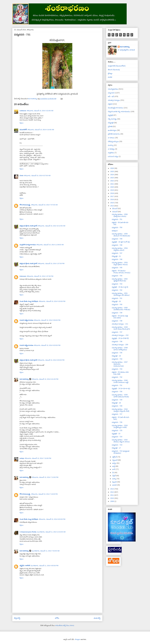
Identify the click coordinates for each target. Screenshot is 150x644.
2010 (112, 498)
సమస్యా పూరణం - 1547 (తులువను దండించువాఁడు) (120, 364)
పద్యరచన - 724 (117, 437)
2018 (112, 193)
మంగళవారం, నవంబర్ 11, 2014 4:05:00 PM (45, 566)
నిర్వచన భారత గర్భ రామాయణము (119, 112)
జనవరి (115, 485)
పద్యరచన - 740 (117, 304)
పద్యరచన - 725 (117, 430)
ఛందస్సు (111, 145)
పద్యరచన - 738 (117, 321)
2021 (112, 184)
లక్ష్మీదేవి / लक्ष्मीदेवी (25, 566)
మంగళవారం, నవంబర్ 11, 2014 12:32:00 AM (51, 532)
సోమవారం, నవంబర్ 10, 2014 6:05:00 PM (51, 360)
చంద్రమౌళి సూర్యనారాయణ (28, 245)
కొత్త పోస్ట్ (17, 618)
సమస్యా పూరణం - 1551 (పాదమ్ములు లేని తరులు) (121, 294)
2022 (112, 181)
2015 (112, 203)
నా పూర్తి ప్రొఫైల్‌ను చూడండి (126, 50)
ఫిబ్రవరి (115, 482)
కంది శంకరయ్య (24, 379)
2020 (112, 187)
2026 (112, 168)
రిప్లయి (22, 123)
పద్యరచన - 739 (117, 313)
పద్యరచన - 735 (117, 353)
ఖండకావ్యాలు (112, 130)
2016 (112, 199)
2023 (112, 178)
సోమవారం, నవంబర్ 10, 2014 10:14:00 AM (52, 226)
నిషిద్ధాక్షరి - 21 (116, 256)
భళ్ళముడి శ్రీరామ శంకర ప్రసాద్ (28, 226)
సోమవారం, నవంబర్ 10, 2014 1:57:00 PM (40, 276)
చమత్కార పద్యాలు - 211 (120, 324)
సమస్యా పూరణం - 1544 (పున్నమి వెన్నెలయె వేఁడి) (120, 410)
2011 (112, 495)
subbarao (23, 111)
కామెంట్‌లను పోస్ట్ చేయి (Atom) (65, 625)
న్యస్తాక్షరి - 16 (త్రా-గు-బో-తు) (121, 242)
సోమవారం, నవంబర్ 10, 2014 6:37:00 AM (37, 176)
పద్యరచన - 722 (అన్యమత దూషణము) (120, 452)
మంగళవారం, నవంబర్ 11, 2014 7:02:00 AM (46, 551)
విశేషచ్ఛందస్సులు (113, 141)
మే (113, 473)
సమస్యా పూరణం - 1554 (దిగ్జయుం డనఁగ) (120, 249)
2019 (112, 190)
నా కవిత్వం (111, 149)
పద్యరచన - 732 (117, 377)
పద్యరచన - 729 (117, 400)
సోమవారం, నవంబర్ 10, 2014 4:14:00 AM (41, 130)
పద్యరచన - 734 (117, 359)
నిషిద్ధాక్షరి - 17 (116, 448)
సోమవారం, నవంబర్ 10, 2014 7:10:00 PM (38, 458)
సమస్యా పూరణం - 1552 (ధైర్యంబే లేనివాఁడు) (120, 280)
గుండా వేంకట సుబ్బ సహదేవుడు (29, 301)
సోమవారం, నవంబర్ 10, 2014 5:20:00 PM (52, 301)
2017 (112, 196)
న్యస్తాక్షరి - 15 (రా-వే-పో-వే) (120, 338)
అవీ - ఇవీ (111, 96)
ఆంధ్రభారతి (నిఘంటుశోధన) (117, 66)
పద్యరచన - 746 (117, 259)
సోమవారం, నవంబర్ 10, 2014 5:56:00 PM (47, 320)
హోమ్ (57, 618)
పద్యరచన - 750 (117, 227)
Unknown (23, 276)
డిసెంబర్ (115, 208)
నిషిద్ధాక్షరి (111, 123)
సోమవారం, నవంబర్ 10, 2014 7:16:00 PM (44, 494)
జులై (114, 466)
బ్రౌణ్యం (110, 73)
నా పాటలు (111, 138)
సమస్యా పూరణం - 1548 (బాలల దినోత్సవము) (120, 349)
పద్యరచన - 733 (117, 369)
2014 (112, 206)
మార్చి (114, 479)
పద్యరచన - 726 (117, 422)
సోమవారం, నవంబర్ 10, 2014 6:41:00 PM (45, 379)
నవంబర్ (115, 212)
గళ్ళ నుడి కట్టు (112, 119)
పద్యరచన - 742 (117, 290)
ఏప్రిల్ (114, 476)
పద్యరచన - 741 (117, 298)
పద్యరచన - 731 (117, 385)
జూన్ (114, 469)
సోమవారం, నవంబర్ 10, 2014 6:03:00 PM (47, 345)
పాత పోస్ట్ (97, 618)
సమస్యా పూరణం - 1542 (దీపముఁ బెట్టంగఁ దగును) (121, 441)
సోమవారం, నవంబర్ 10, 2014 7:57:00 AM (44, 205)
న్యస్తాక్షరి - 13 (116, 434)
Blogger (78, 639)
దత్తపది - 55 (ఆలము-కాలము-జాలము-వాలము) (121, 272)
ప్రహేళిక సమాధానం (114, 134)
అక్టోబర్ (115, 457)
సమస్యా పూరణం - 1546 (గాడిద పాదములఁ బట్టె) (120, 381)
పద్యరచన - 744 (117, 276)
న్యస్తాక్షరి (110, 115)
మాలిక (110, 77)
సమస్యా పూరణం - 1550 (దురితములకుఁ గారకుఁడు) (121, 309)
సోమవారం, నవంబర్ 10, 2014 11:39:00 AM (50, 245)
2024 (112, 175)
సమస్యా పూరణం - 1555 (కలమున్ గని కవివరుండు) (121, 235)
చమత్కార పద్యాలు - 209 (120, 345)
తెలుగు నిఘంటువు (114, 70)
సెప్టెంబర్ (115, 460)
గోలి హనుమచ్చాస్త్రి (25, 205)
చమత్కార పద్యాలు (114, 100)
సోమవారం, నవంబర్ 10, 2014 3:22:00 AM (40, 111)
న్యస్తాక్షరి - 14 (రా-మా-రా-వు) (121, 388)
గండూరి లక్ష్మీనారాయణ (26, 320)
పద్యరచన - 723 (117, 445)
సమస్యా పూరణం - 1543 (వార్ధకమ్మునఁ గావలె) (120, 426)
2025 (112, 171)
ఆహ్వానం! (115, 231)
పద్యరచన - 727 (117, 414)
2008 (112, 501)
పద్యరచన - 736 (117, 341)
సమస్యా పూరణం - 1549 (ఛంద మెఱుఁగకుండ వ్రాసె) (121, 328)
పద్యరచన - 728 (117, 406)
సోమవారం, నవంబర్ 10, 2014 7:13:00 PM (45, 477)
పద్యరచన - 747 (117, 253)
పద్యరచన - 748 (117, 245)
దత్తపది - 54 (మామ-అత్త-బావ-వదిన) (120, 317)
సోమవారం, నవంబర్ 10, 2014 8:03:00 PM (52, 519)
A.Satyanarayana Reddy (28, 532)
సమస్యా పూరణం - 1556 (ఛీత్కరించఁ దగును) (120, 215)
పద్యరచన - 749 (117, 239)
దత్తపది (110, 104)
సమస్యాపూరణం (113, 89)
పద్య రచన (111, 93)
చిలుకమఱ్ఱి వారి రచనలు (116, 108)
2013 (112, 489)
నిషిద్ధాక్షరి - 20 (116, 301)
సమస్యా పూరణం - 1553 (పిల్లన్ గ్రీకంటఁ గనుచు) (120, 264)
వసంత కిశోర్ (23, 130)
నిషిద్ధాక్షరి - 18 (116, 403)
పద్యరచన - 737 (117, 332)
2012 (112, 492)
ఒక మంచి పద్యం (113, 156)
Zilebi (22, 176)
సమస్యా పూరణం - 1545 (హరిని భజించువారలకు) (120, 396)
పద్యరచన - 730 (117, 392)
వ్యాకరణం (111, 153)
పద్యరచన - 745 (117, 268)
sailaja (22, 458)
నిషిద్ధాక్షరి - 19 (116, 356)
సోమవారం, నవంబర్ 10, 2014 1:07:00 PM (51, 264)
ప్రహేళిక (110, 126)
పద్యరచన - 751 (117, 219)
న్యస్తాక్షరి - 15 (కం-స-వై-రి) (120, 287)
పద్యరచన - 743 (117, 284)
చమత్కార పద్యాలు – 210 (120, 335)
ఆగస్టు (114, 463)
